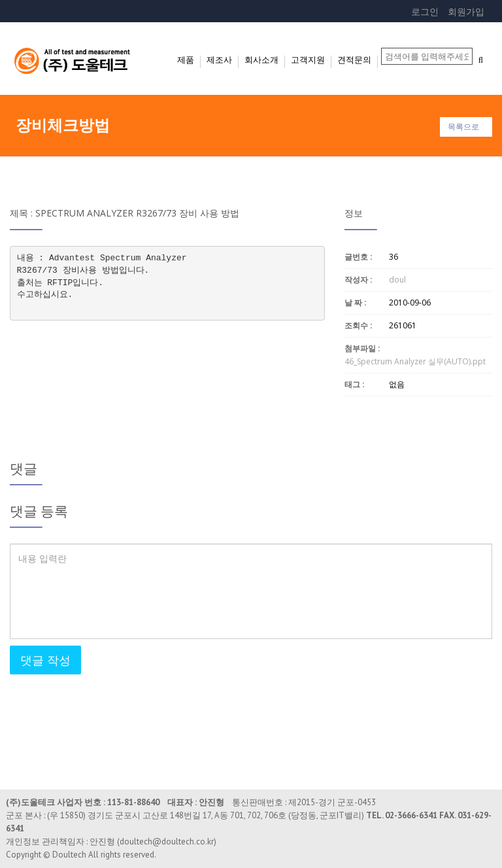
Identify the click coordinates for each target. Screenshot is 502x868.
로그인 (425, 11)
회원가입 (466, 11)
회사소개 (261, 60)
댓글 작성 (45, 660)
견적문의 (354, 60)
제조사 (219, 60)
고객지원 (308, 60)
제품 (186, 60)
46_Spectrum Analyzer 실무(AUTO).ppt (415, 361)
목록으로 (463, 127)
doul (397, 280)
